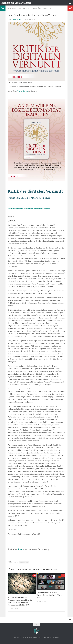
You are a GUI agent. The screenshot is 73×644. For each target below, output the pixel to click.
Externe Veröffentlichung (39, 8)
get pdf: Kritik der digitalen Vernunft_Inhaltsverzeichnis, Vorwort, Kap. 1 (29, 208)
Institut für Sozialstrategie (16, 3)
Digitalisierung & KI (17, 8)
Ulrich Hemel (16, 19)
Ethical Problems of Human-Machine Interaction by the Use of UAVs (49, 595)
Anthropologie (24, 562)
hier (20, 549)
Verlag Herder (23, 91)
